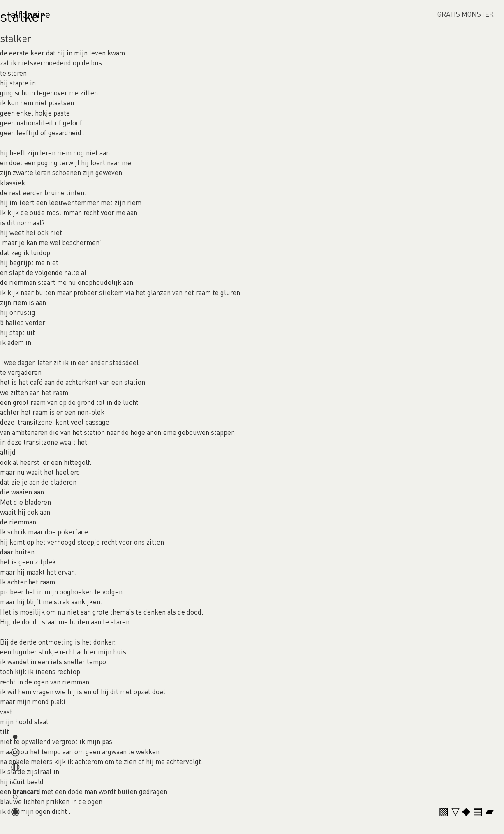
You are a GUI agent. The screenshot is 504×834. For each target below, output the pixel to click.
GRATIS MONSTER (466, 14)
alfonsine (30, 14)
